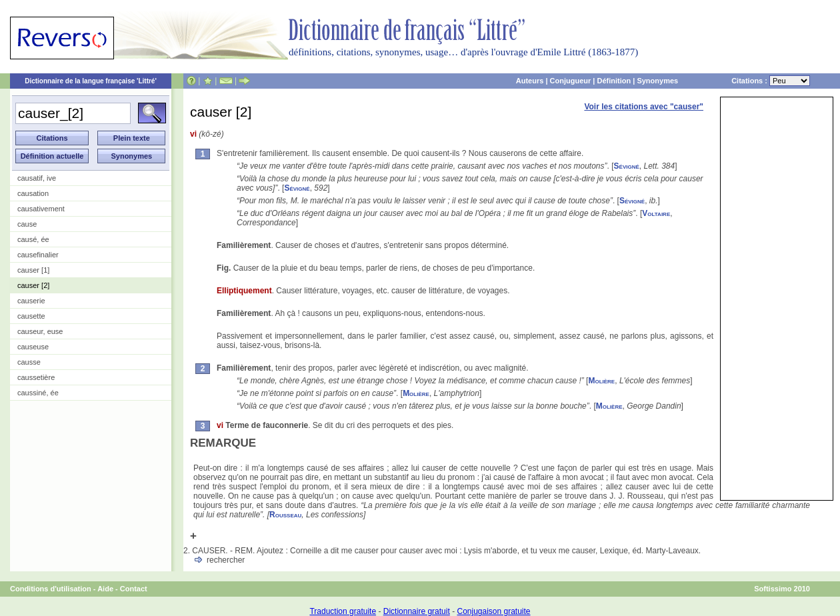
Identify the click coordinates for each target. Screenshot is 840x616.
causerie (31, 301)
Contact (134, 589)
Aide (105, 589)
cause (27, 224)
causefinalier (38, 255)
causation (33, 193)
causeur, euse (40, 331)
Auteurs (530, 81)
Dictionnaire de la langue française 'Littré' (91, 81)
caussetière (36, 377)
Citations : (771, 81)
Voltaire (656, 213)
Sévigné (627, 166)
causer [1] (33, 270)
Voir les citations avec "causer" (644, 107)
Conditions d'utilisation (51, 589)
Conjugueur (571, 81)
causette (31, 316)
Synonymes (657, 81)
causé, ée (33, 239)
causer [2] (33, 285)
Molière (601, 381)
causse (29, 362)
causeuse (33, 347)
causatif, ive (37, 178)
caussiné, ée (38, 393)
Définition (614, 81)
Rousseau (285, 515)
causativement (41, 209)
